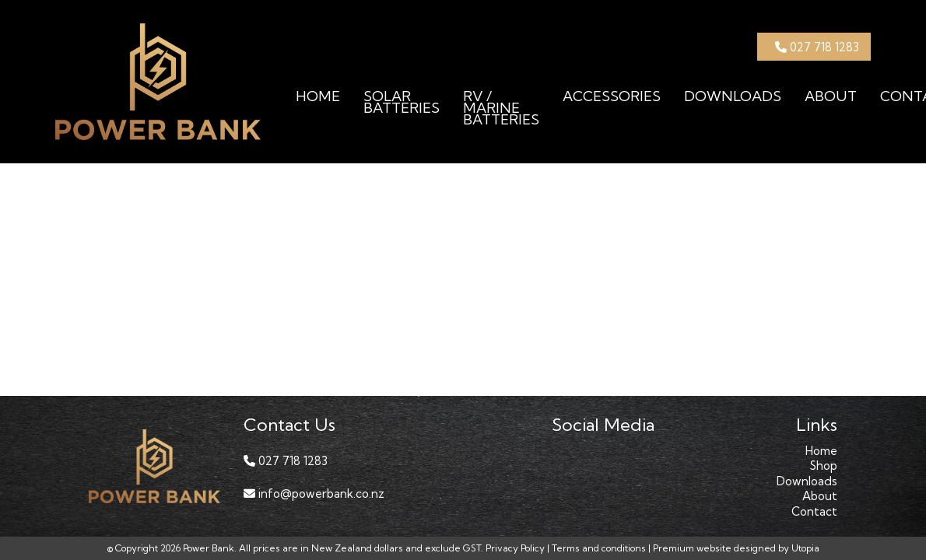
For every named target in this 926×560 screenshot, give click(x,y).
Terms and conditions (599, 549)
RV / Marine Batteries (501, 108)
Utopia (805, 549)
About (831, 96)
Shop (824, 466)
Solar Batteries (402, 102)
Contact (814, 511)
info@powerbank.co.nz (314, 494)
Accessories (612, 96)
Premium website (692, 549)
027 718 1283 (817, 47)
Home (318, 96)
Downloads (733, 96)
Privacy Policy (515, 549)
